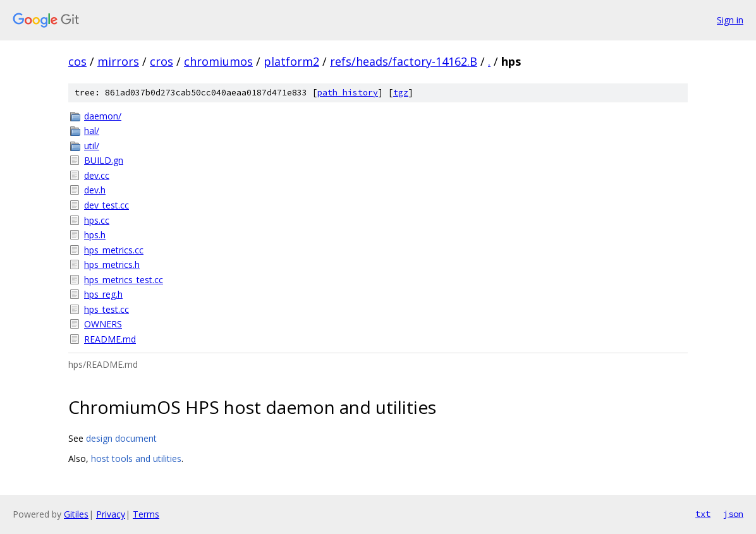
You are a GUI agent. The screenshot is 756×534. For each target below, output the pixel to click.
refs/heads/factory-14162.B (404, 61)
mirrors (118, 61)
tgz (401, 93)
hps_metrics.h (112, 264)
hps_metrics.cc (114, 250)
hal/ (92, 130)
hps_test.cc (107, 309)
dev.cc (97, 175)
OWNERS (103, 324)
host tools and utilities (136, 458)
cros (162, 61)
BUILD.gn (104, 160)
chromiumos (218, 61)
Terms (146, 514)
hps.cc (97, 220)
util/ (92, 146)
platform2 (291, 61)
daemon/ (103, 116)
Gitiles (76, 514)
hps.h (95, 235)
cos (77, 61)
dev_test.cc (107, 205)
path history (348, 93)
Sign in (730, 20)
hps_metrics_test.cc (124, 280)
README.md (110, 339)
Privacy (111, 514)
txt (703, 514)
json (733, 514)
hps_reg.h (103, 294)
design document (121, 438)
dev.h (95, 190)
